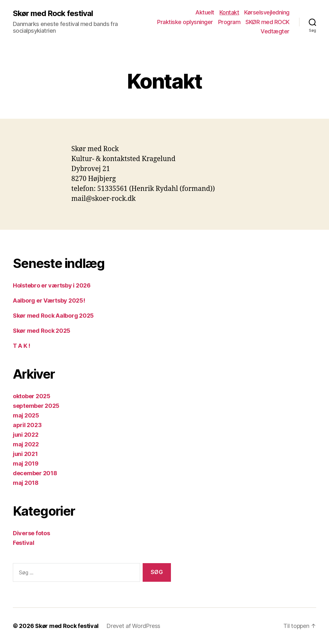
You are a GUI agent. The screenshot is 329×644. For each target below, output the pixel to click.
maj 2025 (26, 415)
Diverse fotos (31, 533)
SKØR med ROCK (267, 22)
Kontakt (229, 12)
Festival (24, 543)
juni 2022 (26, 435)
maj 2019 (26, 464)
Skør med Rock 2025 (42, 331)
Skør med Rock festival (53, 13)
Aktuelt (205, 12)
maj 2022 (26, 444)
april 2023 (27, 425)
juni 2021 (25, 454)
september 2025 (36, 406)
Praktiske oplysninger (185, 22)
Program (229, 22)
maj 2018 (26, 483)
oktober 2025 (32, 396)
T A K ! (22, 346)
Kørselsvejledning (267, 12)
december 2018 (35, 473)
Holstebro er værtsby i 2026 (52, 285)
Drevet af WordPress (133, 626)
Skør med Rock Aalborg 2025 (53, 316)
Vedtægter (275, 31)
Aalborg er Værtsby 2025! (49, 301)
